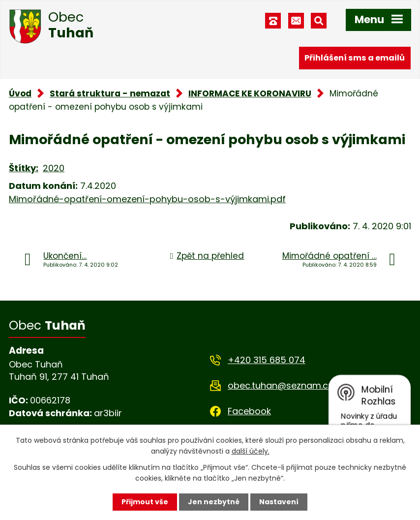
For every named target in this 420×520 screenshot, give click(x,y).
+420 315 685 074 (267, 360)
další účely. (251, 451)
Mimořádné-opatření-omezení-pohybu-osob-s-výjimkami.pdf (147, 199)
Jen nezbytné (214, 502)
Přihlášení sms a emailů (355, 58)
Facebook (249, 411)
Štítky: (24, 168)
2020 (54, 168)
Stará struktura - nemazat (110, 93)
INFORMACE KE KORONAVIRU (250, 93)
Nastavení (279, 502)
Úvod (20, 93)
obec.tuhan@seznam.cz (280, 385)
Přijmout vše (145, 502)
